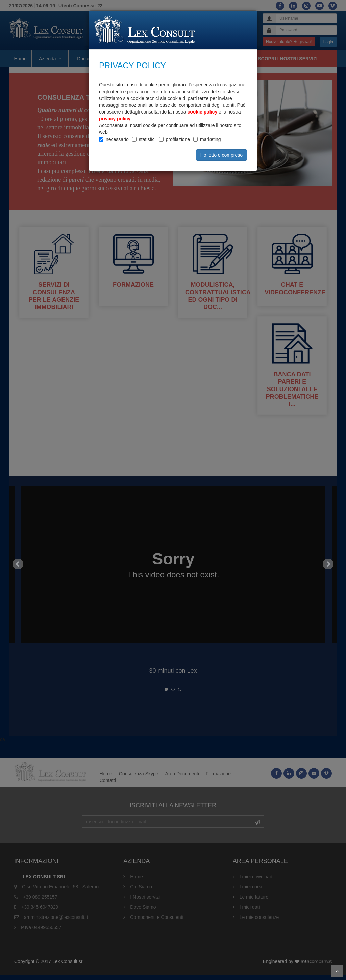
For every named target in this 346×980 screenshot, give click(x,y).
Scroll (337, 971)
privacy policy (115, 119)
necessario (117, 139)
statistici (147, 139)
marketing (210, 139)
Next (328, 570)
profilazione (178, 139)
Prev (18, 570)
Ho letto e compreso (221, 155)
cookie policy (203, 112)
